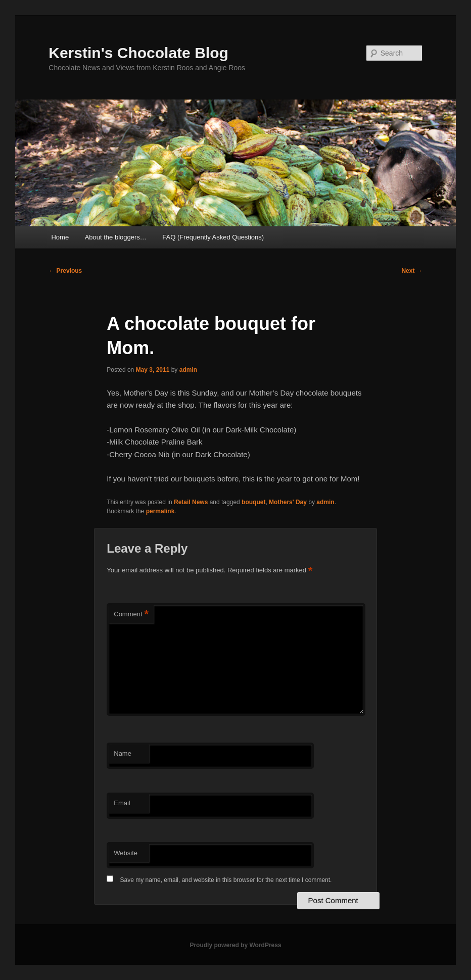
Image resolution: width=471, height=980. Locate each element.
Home (60, 237)
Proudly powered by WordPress (235, 945)
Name (123, 753)
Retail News (191, 502)
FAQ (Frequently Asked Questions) (213, 237)
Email (122, 803)
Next (412, 271)
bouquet (253, 502)
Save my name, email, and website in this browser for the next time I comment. (226, 880)
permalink (160, 511)
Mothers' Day (288, 502)
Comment (131, 615)
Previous (65, 271)
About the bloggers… (116, 237)
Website (126, 853)
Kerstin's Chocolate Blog (138, 53)
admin (188, 370)
